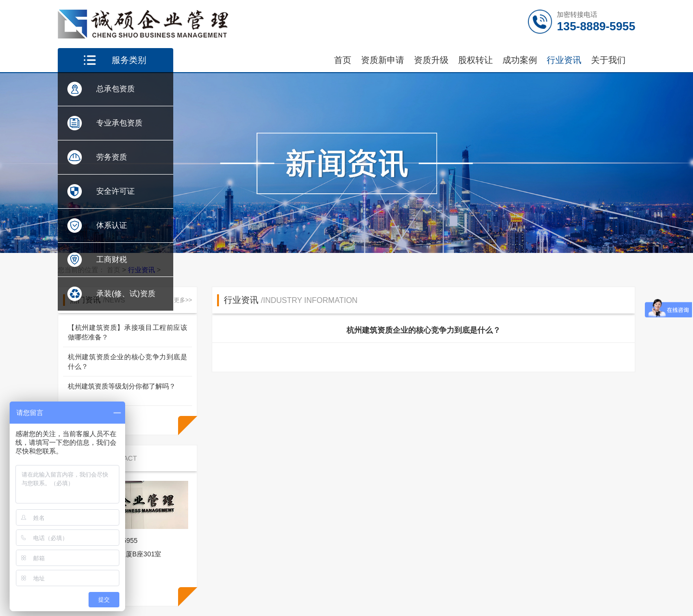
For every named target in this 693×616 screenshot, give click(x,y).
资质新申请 (383, 60)
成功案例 (520, 60)
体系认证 (112, 225)
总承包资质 (115, 89)
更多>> (183, 300)
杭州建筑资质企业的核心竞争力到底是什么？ (128, 362)
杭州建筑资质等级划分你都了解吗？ (122, 386)
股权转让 (475, 60)
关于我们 (608, 60)
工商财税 (112, 259)
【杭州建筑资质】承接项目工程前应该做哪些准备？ (128, 332)
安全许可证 (115, 191)
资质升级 (431, 60)
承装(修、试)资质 (126, 294)
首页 (343, 60)
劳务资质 (112, 157)
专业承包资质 (119, 123)
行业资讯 (564, 60)
